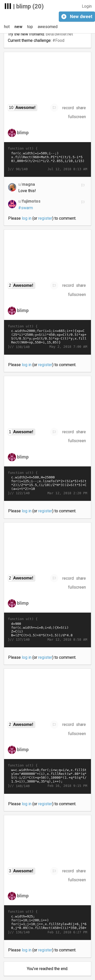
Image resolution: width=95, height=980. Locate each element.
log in (27, 218)
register (45, 218)
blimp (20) (30, 6)
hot (7, 27)
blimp (23, 133)
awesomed (48, 27)
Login (87, 6)
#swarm (26, 208)
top (30, 27)
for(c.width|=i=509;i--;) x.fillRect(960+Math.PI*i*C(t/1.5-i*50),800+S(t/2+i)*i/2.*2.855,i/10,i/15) (48, 159)
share (81, 108)
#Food (58, 40)
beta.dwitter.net (59, 34)
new (18, 27)
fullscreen (77, 117)
